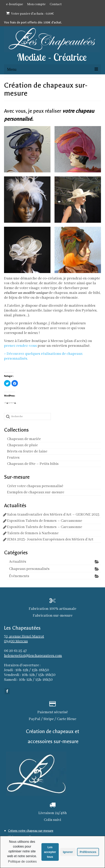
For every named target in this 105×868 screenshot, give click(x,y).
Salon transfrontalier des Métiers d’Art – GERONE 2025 (53, 515)
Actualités (18, 562)
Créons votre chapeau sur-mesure (31, 831)
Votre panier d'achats (30, 14)
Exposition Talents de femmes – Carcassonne (45, 521)
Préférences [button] (88, 852)
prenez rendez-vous (21, 346)
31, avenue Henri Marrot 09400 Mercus (24, 639)
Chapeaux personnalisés (29, 569)
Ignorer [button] (68, 852)
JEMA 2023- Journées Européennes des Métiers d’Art (50, 539)
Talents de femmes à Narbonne (33, 533)
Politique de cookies (22, 861)
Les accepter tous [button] (50, 852)
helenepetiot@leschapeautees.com (33, 656)
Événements (19, 576)
